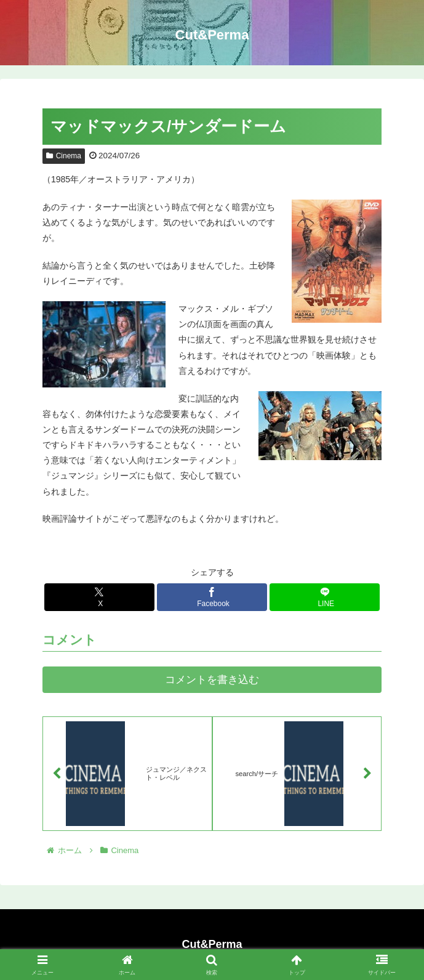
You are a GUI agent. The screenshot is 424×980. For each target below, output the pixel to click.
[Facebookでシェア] (212, 597)
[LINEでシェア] (325, 597)
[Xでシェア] (99, 597)
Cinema (64, 156)
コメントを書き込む (212, 680)
